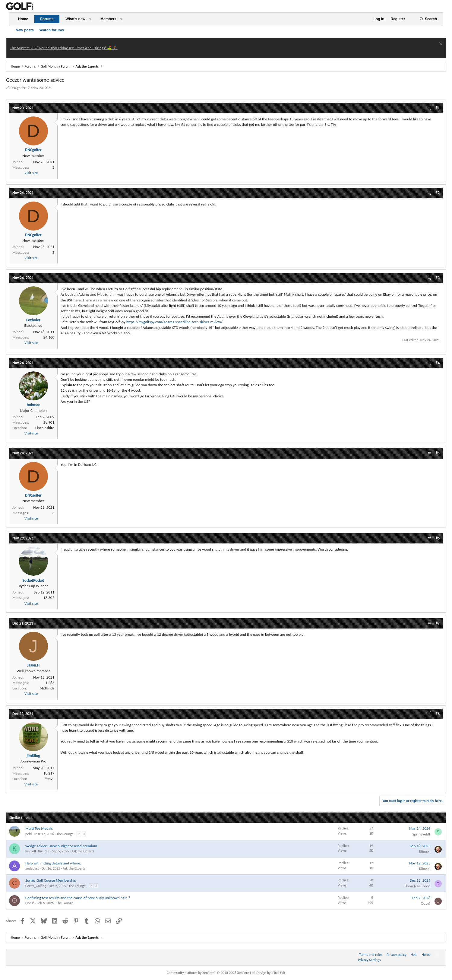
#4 (438, 363)
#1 (438, 108)
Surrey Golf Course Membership (51, 880)
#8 (438, 714)
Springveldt (421, 834)
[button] (90, 19)
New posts (25, 30)
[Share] (430, 108)
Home (23, 19)
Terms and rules (371, 955)
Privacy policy (397, 955)
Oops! (30, 903)
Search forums (51, 30)
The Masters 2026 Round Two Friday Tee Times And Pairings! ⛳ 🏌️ (64, 48)
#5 (438, 453)
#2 (438, 193)
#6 (438, 538)
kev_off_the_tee (37, 851)
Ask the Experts (83, 851)
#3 (438, 278)
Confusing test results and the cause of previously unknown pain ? (78, 898)
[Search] (428, 19)
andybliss (32, 868)
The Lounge (65, 834)
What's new (75, 19)
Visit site (31, 173)
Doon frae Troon (417, 886)
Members (108, 19)
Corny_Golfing (36, 886)
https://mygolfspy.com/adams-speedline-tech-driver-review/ (174, 322)
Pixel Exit (279, 973)
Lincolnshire (45, 428)
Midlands (47, 688)
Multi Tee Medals (39, 828)
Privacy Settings (369, 960)
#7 (438, 623)
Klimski (425, 851)
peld (28, 834)
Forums (47, 19)
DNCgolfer (18, 88)
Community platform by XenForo (211, 973)
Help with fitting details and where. (53, 863)
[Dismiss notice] (440, 45)
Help (414, 955)
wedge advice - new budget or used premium (61, 846)
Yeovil (50, 779)
